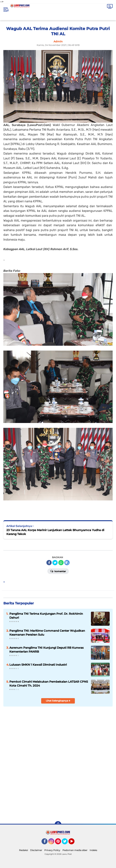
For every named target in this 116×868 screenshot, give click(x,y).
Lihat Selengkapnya (58, 701)
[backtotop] (58, 825)
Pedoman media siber (75, 850)
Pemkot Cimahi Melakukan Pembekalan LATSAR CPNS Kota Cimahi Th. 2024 (49, 684)
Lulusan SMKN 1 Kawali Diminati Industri (38, 665)
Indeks (93, 850)
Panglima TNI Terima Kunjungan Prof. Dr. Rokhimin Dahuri (46, 616)
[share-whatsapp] (61, 563)
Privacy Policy (52, 850)
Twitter (66, 843)
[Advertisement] (58, 791)
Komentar (58, 571)
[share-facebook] (49, 563)
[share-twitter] (55, 563)
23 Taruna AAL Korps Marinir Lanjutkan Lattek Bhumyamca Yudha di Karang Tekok (55, 532)
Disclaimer (36, 850)
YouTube (74, 843)
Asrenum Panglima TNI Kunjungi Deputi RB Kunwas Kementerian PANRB (46, 650)
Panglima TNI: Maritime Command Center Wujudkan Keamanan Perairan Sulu (47, 633)
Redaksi (23, 850)
